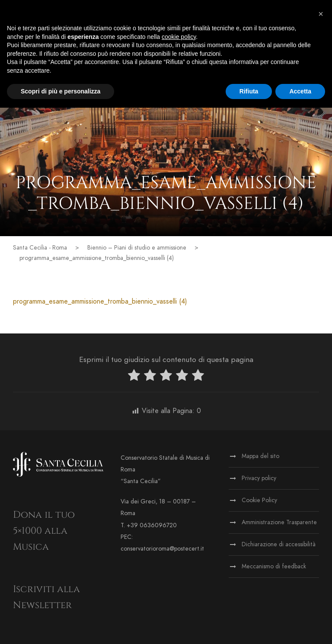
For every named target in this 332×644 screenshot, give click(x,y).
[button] (321, 14)
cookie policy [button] (179, 37)
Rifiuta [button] (249, 91)
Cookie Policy (259, 500)
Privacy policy (259, 478)
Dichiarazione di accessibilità (279, 544)
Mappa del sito (260, 456)
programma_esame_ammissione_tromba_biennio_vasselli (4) (100, 301)
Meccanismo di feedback (274, 566)
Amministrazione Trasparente (279, 522)
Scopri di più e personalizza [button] (61, 91)
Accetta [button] (300, 91)
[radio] (134, 377)
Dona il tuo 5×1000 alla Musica (44, 531)
